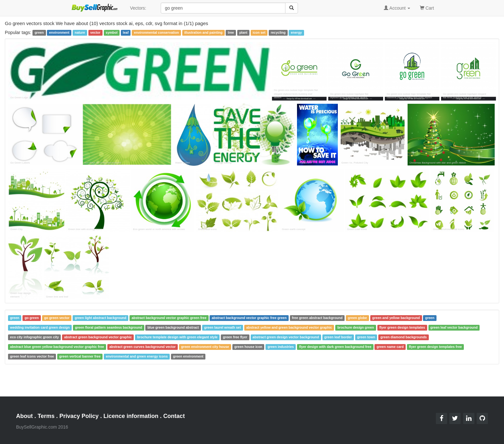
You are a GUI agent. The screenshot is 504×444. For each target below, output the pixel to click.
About (24, 416)
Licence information (131, 416)
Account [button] (397, 8)
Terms (46, 416)
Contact (174, 416)
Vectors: (138, 8)
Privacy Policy (79, 416)
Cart (427, 8)
